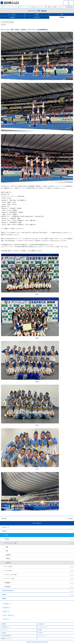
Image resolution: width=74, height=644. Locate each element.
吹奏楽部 (8, 583)
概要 (37, 15)
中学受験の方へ (7, 604)
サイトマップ (5, 630)
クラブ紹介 (13, 15)
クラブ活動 (17, 7)
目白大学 (41, 633)
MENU (71, 3)
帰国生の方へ (7, 611)
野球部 (7, 539)
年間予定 (37, 17)
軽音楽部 (8, 587)
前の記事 (4, 519)
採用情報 (4, 624)
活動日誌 (34, 7)
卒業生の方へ (7, 619)
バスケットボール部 (11, 575)
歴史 (62, 15)
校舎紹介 (4, 595)
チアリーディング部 (26, 7)
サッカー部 (8, 567)
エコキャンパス (42, 636)
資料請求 (66, 4)
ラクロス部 (8, 571)
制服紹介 (4, 598)
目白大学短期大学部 (6, 636)
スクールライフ (9, 7)
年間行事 (4, 531)
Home (3, 7)
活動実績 (13, 17)
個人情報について (6, 627)
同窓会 (40, 630)
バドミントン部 (10, 579)
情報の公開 (41, 624)
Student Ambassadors (8, 591)
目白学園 (4, 633)
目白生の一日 (5, 527)
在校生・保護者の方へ (9, 615)
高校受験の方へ (7, 608)
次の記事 (70, 519)
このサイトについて (43, 627)
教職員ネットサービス (7, 639)
